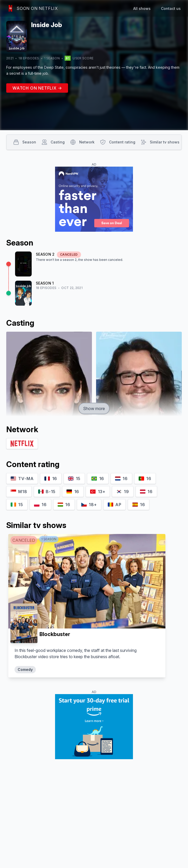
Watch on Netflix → (37, 88)
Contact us (171, 8)
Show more (94, 408)
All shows (142, 8)
